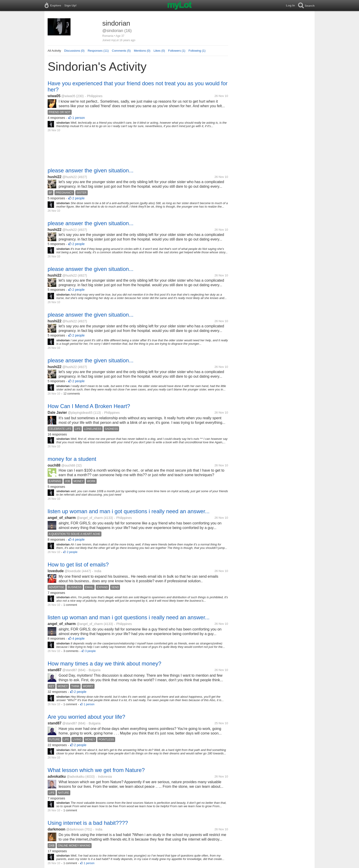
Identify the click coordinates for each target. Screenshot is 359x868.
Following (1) (197, 51)
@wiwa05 (68, 96)
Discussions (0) (74, 51)
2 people (79, 198)
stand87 (54, 670)
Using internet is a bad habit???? (88, 823)
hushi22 (54, 177)
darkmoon (56, 829)
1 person (79, 118)
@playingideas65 (80, 413)
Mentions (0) (142, 51)
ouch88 (54, 465)
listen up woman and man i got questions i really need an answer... (129, 511)
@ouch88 (68, 465)
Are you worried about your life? (86, 717)
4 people (79, 539)
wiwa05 (54, 96)
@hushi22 (69, 177)
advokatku (57, 776)
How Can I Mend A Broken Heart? (89, 406)
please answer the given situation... (91, 170)
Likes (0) (159, 51)
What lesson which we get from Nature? (96, 770)
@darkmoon (75, 829)
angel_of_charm (62, 518)
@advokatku (76, 777)
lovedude (56, 571)
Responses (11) (98, 51)
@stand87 (70, 670)
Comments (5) (121, 51)
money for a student (72, 459)
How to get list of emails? (78, 565)
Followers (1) (177, 51)
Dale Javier (57, 413)
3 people (90, 651)
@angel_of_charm (90, 518)
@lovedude (73, 571)
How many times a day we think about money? (104, 664)
